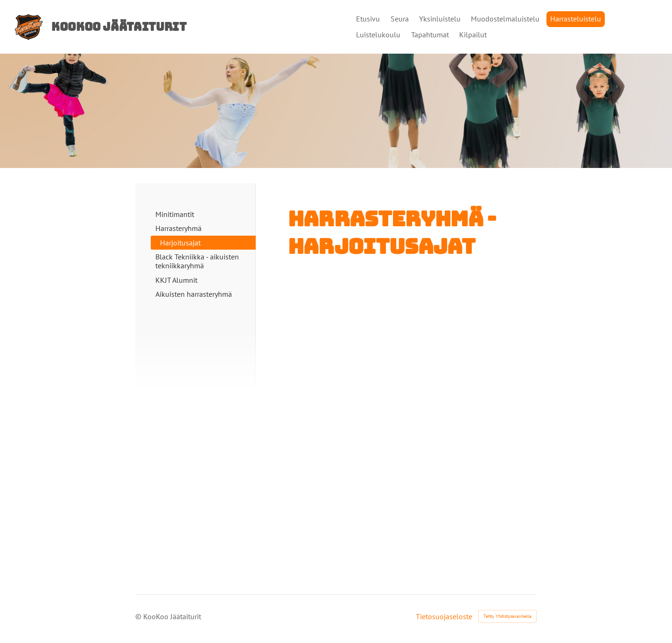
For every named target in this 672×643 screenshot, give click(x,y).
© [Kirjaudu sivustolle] (139, 616)
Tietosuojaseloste (444, 616)
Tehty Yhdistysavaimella (507, 616)
